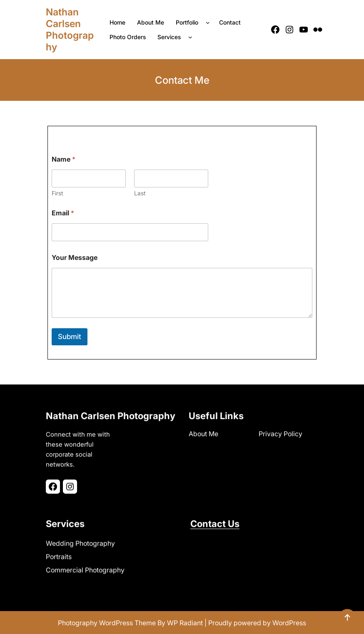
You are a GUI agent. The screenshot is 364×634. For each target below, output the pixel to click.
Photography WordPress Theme (107, 623)
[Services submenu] (192, 37)
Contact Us (215, 522)
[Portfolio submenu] (209, 22)
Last (140, 193)
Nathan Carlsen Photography (70, 30)
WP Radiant (185, 623)
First (57, 193)
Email (63, 213)
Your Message (75, 258)
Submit (70, 337)
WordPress (289, 623)
